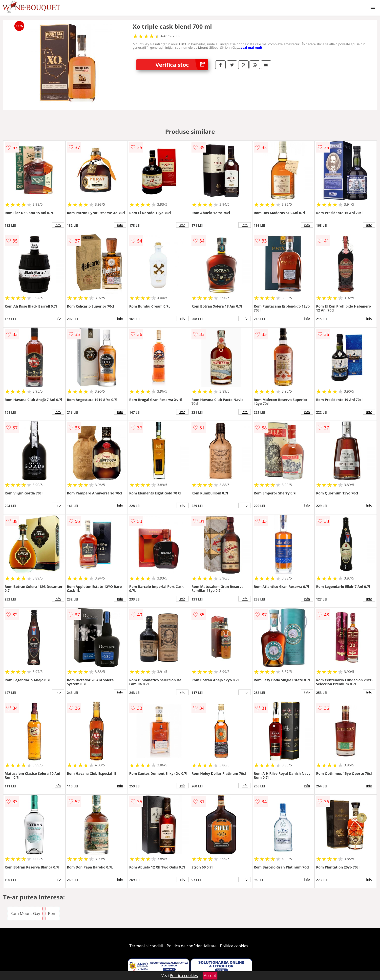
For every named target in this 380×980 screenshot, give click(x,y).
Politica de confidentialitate (192, 946)
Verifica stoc (182, 65)
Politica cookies (234, 946)
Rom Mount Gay (25, 913)
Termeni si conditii (146, 946)
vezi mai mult (252, 47)
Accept (210, 976)
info (58, 225)
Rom (52, 913)
